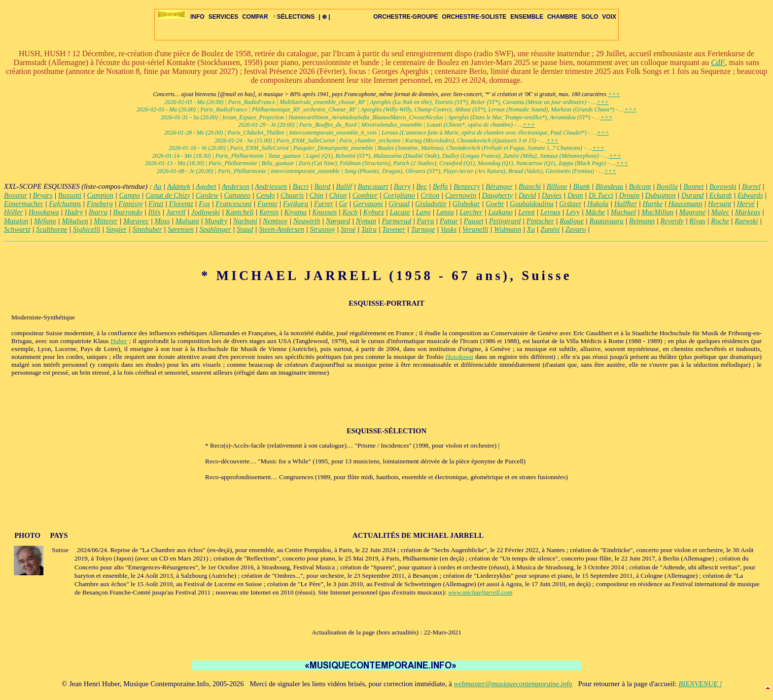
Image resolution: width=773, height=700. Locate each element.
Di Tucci (601, 195)
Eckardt (721, 195)
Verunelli (475, 229)
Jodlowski (206, 212)
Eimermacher (24, 204)
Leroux (550, 212)
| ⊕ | (324, 17)
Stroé (348, 229)
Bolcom (640, 186)
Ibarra (98, 212)
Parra (425, 221)
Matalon (16, 221)
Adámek (179, 186)
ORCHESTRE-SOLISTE (474, 17)
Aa (157, 186)
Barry (402, 186)
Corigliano (399, 195)
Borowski (723, 186)
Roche (720, 221)
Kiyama (296, 212)
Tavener (394, 229)
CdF (718, 62)
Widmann (508, 229)
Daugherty (498, 195)
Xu (531, 229)
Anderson (236, 186)
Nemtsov (275, 221)
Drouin (629, 195)
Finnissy (131, 204)
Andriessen (271, 186)
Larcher (471, 212)
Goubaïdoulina (532, 204)
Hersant (720, 204)
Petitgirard (505, 221)
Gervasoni (368, 204)
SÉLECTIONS (294, 17)
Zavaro (576, 229)
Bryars (43, 195)
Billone (557, 186)
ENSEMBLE (527, 17)
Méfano (45, 221)
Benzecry (467, 186)
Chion (338, 195)
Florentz (181, 204)
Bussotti (70, 195)
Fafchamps (65, 204)
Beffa (440, 186)
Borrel (751, 186)
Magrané (693, 212)
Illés (154, 212)
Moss (162, 221)
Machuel (623, 212)
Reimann (642, 221)
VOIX (609, 17)
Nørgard (338, 221)
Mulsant (187, 221)
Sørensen (181, 229)
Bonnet (694, 186)
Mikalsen (75, 221)
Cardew (207, 195)
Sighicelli (87, 229)
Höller (13, 212)
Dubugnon (661, 195)
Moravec (136, 221)
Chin (317, 195)
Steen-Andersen (281, 229)
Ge (343, 204)
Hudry (74, 212)
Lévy (573, 212)
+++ (614, 94)
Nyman (366, 221)
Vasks (449, 229)
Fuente (267, 204)
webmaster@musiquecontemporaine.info (513, 684)
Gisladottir (431, 204)
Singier (116, 229)
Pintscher (540, 221)
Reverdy (672, 221)
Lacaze (400, 212)
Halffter (626, 204)
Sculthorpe (52, 229)
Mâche (595, 212)
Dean (575, 195)
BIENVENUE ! (700, 684)
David (527, 195)
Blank (581, 186)
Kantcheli (240, 212)
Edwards (750, 195)
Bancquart (373, 186)
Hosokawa (44, 212)
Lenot (526, 212)
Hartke (652, 204)
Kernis (269, 212)
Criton (430, 195)
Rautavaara (607, 221)
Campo (130, 195)
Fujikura (296, 204)
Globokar (466, 204)
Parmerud (397, 221)
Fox (204, 204)
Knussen (324, 212)
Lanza (445, 212)
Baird (322, 186)
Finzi (156, 204)
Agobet (206, 186)
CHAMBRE (562, 17)
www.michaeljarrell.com (480, 592)
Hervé (746, 204)
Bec (422, 186)
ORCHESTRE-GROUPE (405, 17)
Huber (119, 341)
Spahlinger (215, 229)
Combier (365, 195)
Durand (693, 195)
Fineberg (100, 204)
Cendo (265, 195)
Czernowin (461, 195)
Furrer (324, 204)
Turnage (423, 229)
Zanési (550, 229)
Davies (552, 195)
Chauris (292, 195)
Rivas (697, 221)
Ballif (344, 186)
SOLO (590, 17)
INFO (197, 17)
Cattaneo (237, 195)
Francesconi (233, 204)
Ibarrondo (128, 212)
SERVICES (223, 17)
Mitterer (105, 221)
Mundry (216, 221)
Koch (350, 212)
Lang (423, 212)
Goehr (495, 204)
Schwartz (17, 229)
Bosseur (16, 195)
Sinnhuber (147, 229)
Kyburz (374, 212)
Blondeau (609, 186)
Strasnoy (322, 229)
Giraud (399, 204)
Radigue (572, 221)
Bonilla (667, 186)
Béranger (499, 186)
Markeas (748, 212)
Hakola (598, 204)
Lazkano (500, 212)
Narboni (245, 221)
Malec (720, 212)
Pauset (474, 221)
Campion (100, 195)
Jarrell (176, 212)
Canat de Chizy (168, 195)
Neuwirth (307, 221)
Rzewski (746, 221)
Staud (245, 229)
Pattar (449, 221)
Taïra (369, 229)
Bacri (300, 186)
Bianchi (530, 186)
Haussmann (685, 204)
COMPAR (255, 17)
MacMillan (657, 212)
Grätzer (570, 204)
